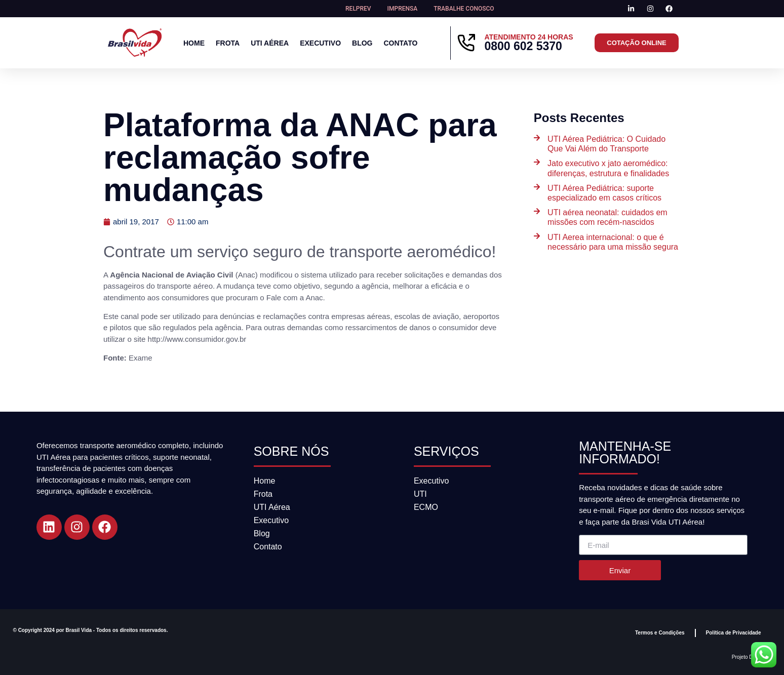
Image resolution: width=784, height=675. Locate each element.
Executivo (320, 43)
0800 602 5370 (523, 46)
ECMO (426, 507)
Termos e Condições (660, 633)
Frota (228, 43)
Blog (362, 43)
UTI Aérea (270, 43)
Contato (400, 43)
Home (194, 43)
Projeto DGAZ (748, 657)
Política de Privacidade (734, 633)
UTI (420, 494)
